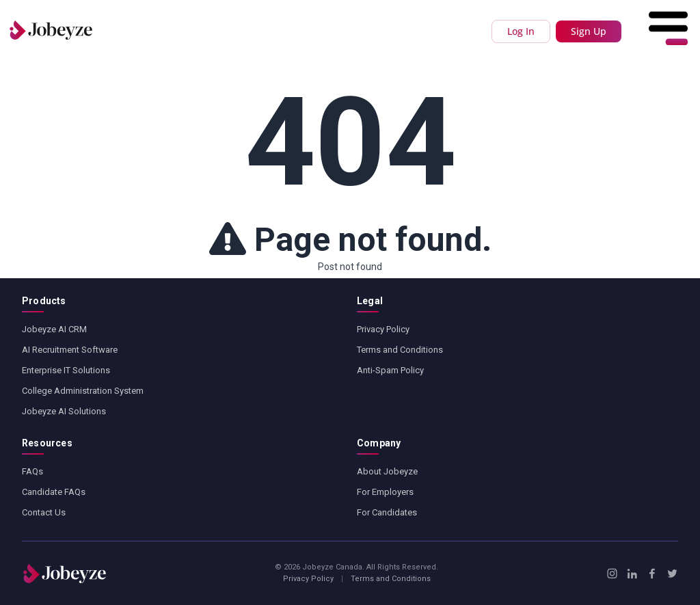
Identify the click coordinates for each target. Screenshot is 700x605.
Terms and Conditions (400, 350)
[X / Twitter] (672, 574)
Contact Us (44, 512)
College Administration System (83, 391)
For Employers (385, 492)
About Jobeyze (387, 471)
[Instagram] (612, 574)
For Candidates (387, 512)
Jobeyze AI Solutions (64, 411)
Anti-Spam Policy (390, 370)
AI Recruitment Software (70, 350)
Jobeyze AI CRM (54, 329)
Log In (521, 31)
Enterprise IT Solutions (66, 370)
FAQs (32, 471)
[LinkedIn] (632, 574)
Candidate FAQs (54, 492)
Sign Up (589, 31)
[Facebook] (652, 574)
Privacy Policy (383, 329)
